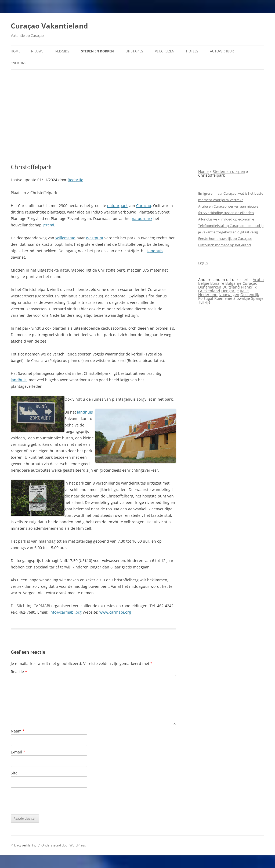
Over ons (19, 63)
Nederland (208, 295)
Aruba (258, 280)
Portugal (206, 298)
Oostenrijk (250, 295)
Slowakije (242, 298)
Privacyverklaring (24, 845)
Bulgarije (233, 283)
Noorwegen (229, 295)
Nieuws (37, 51)
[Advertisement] (137, 116)
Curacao (144, 206)
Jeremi (48, 225)
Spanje (257, 298)
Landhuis (155, 251)
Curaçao (250, 283)
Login (203, 263)
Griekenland (209, 291)
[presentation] (52, 801)
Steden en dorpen (97, 51)
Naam (18, 731)
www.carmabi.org (115, 612)
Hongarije (230, 291)
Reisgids (62, 51)
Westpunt (95, 238)
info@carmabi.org (66, 612)
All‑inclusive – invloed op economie (226, 219)
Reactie (19, 672)
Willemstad (65, 238)
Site (14, 773)
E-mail (18, 752)
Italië (244, 291)
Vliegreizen (165, 51)
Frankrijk (249, 287)
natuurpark (117, 206)
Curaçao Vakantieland (49, 26)
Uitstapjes (134, 51)
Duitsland (231, 287)
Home (16, 51)
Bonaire (217, 283)
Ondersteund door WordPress (64, 845)
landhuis (19, 380)
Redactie (75, 180)
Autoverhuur (222, 51)
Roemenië (223, 298)
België (204, 283)
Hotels (192, 51)
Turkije (204, 302)
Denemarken (210, 287)
